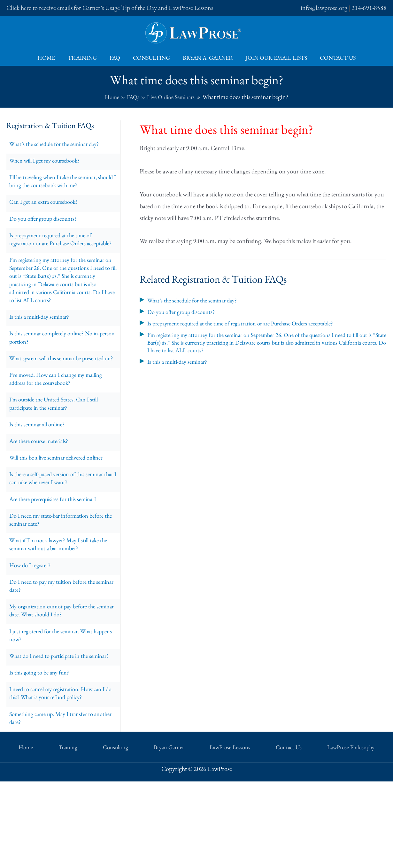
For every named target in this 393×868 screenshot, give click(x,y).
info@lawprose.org (324, 8)
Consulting (151, 58)
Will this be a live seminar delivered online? (62, 511)
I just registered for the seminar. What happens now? (56, 709)
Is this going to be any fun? (42, 759)
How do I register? (32, 631)
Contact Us (334, 58)
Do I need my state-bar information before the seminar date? (62, 580)
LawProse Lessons (212, 837)
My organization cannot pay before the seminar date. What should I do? (57, 681)
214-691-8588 (369, 8)
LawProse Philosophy (302, 837)
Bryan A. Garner (207, 58)
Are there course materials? (43, 493)
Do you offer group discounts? (47, 228)
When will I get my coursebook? (49, 163)
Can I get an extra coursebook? (47, 209)
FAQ (116, 58)
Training (85, 58)
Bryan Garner (167, 837)
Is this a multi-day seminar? (43, 346)
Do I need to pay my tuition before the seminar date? (57, 654)
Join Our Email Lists (274, 58)
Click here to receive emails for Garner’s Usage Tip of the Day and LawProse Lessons (110, 8)
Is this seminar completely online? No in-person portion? (60, 369)
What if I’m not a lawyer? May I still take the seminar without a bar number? (59, 608)
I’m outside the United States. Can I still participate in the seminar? (58, 451)
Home (50, 58)
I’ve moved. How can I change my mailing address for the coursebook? (62, 424)
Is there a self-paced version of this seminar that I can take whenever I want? (61, 534)
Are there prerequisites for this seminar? (58, 557)
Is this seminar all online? (40, 474)
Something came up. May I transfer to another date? (56, 810)
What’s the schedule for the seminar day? (59, 145)
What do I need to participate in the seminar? (53, 736)
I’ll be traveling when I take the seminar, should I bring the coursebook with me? (59, 186)
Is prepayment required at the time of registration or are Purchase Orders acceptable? (55, 255)
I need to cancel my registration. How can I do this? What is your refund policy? (62, 782)
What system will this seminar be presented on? (62, 396)
